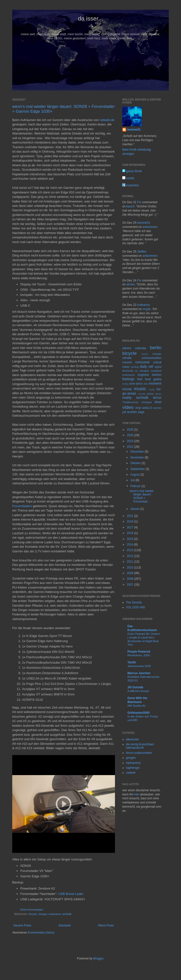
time (158, 402)
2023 (131, 441)
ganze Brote (132, 171)
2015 (131, 539)
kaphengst (133, 768)
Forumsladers (23, 506)
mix (146, 384)
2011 (131, 562)
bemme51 (134, 130)
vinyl (138, 408)
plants (158, 394)
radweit (131, 773)
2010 (131, 568)
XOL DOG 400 (136, 607)
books (145, 354)
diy (136, 371)
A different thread (138, 691)
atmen (130, 284)
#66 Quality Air (136, 706)
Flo (139, 202)
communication (152, 358)
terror (157, 398)
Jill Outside (135, 687)
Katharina (143, 305)
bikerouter (132, 739)
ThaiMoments (130, 402)
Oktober (136, 463)
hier (137, 794)
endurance (55, 914)
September (138, 469)
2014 (131, 545)
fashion (157, 375)
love (132, 384)
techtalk (67, 914)
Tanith (132, 662)
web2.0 (147, 408)
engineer (143, 375)
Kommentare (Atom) (41, 933)
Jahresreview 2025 (139, 666)
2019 (131, 522)
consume (142, 362)
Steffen (142, 252)
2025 (131, 435)
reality (127, 398)
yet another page (133, 412)
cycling (135, 367)
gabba (157, 379)
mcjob (147, 309)
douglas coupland (151, 371)
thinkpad (147, 402)
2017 (131, 527)
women (157, 408)
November (138, 457)
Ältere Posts (106, 925)
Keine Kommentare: (32, 910)
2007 (131, 585)
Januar (135, 509)
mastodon (131, 185)
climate (127, 358)
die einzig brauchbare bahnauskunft (140, 746)
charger (43, 914)
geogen (131, 758)
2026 (131, 430)
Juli (133, 480)
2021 (131, 516)
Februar (136, 486)
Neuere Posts (22, 925)
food (148, 379)
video (128, 407)
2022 (131, 447)
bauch (130, 206)
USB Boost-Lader (71, 894)
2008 (131, 579)
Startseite (65, 925)
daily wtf (147, 367)
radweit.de (107, 120)
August (135, 475)
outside (142, 394)
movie (127, 389)
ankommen (150, 227)
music (140, 389)
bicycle (33, 914)
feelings (128, 379)
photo (150, 394)
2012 (131, 556)
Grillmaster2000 (138, 713)
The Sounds (134, 602)
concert (127, 362)
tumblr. (129, 178)
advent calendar (134, 348)
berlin (156, 348)
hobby (125, 384)
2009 (131, 573)
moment (155, 383)
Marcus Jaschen (139, 673)
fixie (140, 379)
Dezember (138, 452)
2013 (131, 550)
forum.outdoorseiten (139, 753)
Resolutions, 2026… (140, 655)
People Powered (139, 652)
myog (152, 389)
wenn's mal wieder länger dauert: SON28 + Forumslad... (142, 496)
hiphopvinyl (133, 763)
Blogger (98, 958)
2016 (131, 533)
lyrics (139, 384)
